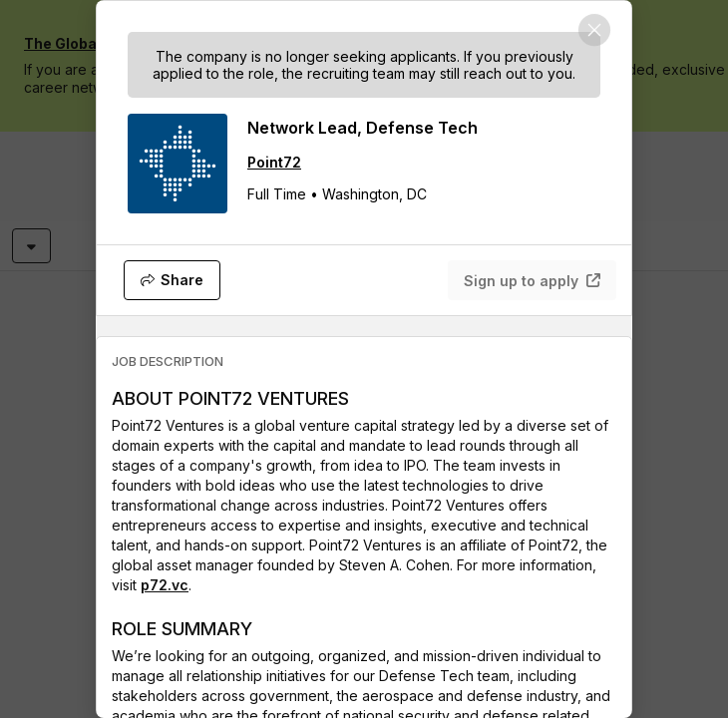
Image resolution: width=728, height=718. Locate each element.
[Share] (172, 280)
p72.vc (165, 585)
